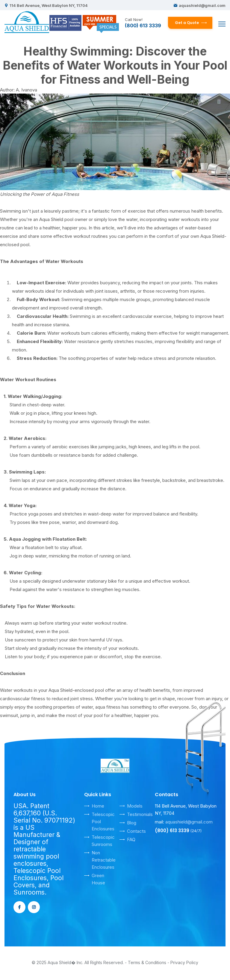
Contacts (136, 831)
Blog (132, 823)
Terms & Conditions (147, 962)
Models (135, 806)
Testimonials (140, 814)
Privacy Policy (184, 962)
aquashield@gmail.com (202, 5)
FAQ (131, 840)
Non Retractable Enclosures (104, 860)
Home (98, 806)
